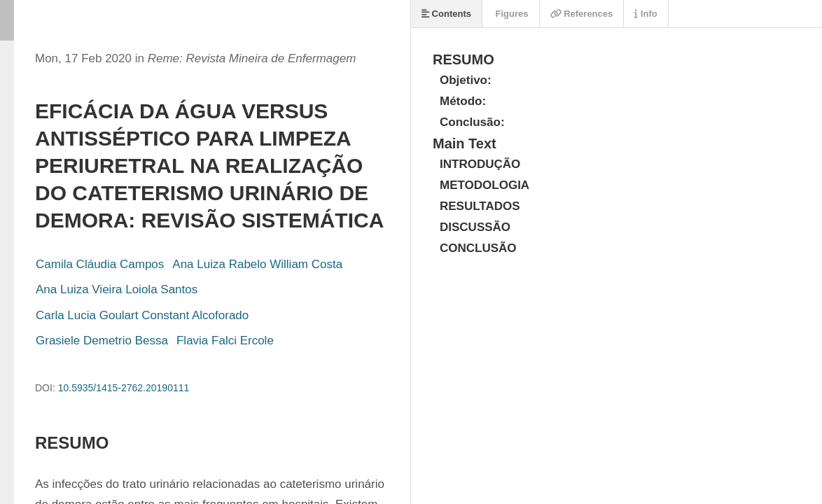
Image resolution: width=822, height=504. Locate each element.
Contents (446, 14)
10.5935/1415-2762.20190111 (124, 388)
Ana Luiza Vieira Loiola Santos (117, 289)
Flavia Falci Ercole (225, 341)
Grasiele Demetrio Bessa (102, 341)
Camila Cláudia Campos (100, 264)
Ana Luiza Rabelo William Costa (257, 264)
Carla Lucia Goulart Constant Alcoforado (142, 315)
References (582, 14)
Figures (511, 14)
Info (646, 14)
